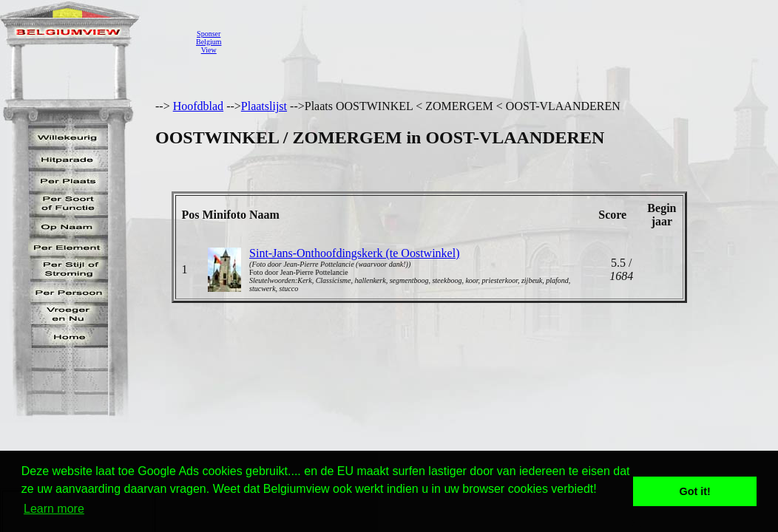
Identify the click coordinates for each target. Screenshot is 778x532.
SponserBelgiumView (209, 42)
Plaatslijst (264, 106)
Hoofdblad (198, 106)
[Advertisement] (499, 41)
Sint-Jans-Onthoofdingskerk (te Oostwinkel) (354, 253)
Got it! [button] (695, 491)
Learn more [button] (54, 509)
